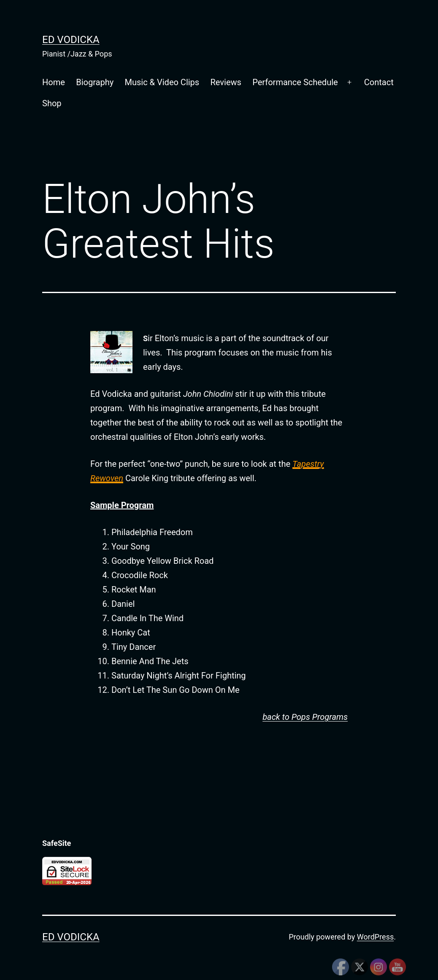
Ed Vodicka (71, 40)
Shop (52, 103)
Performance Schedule (295, 82)
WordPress (375, 937)
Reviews (226, 82)
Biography (95, 82)
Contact (379, 82)
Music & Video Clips (162, 82)
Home (54, 82)
